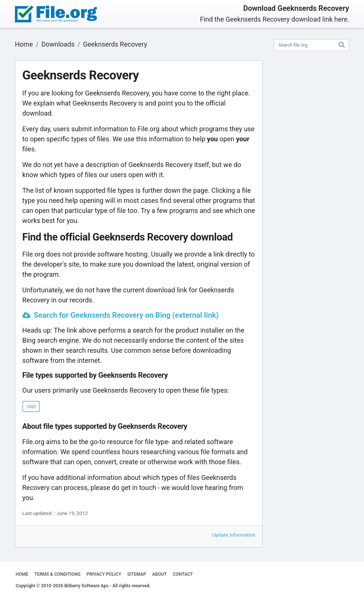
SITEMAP (137, 574)
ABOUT (160, 574)
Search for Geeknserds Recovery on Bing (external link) (126, 315)
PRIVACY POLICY (104, 574)
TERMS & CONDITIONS (57, 574)
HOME (22, 574)
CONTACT (183, 574)
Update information (234, 535)
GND (31, 407)
